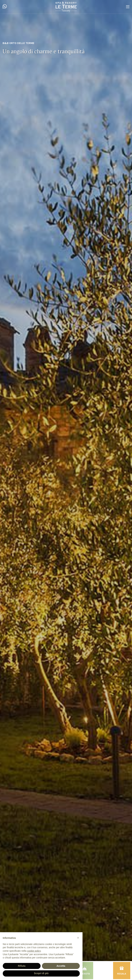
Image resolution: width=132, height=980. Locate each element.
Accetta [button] (61, 966)
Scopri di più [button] (41, 973)
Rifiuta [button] (22, 966)
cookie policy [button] (34, 951)
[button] (78, 938)
